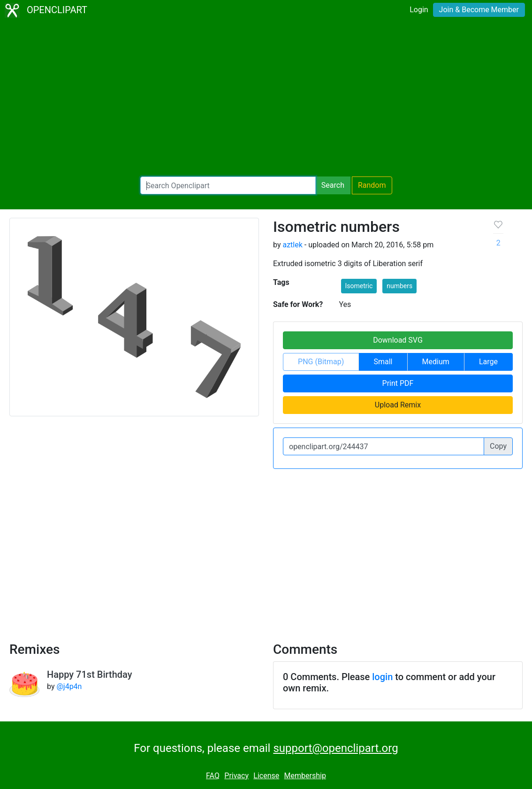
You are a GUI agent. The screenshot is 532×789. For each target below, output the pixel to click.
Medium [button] (436, 362)
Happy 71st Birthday (90, 674)
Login (419, 10)
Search (333, 185)
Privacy (236, 776)
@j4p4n (69, 686)
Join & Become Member (479, 10)
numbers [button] (399, 286)
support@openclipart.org (335, 748)
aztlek (292, 245)
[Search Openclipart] (228, 185)
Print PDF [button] (398, 383)
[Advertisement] (266, 99)
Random (372, 185)
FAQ (213, 776)
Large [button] (488, 362)
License (266, 776)
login (382, 677)
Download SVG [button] (398, 340)
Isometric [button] (359, 286)
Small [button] (383, 362)
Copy (498, 446)
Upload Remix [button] (398, 405)
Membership (305, 776)
